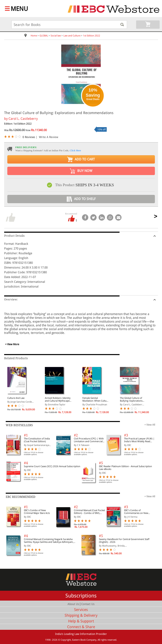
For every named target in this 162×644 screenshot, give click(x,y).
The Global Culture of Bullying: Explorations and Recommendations (132, 399)
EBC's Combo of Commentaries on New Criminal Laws (136, 512)
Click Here (75, 150)
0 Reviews (29, 137)
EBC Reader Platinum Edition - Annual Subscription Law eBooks (125, 468)
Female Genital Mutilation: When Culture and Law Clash (96, 399)
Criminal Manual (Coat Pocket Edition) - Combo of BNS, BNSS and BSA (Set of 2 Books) (89, 512)
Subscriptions (81, 596)
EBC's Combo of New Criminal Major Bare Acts (37, 512)
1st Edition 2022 (92, 36)
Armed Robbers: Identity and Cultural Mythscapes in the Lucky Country (58, 399)
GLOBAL (44, 36)
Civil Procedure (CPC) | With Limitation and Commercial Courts (89, 440)
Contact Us (88, 604)
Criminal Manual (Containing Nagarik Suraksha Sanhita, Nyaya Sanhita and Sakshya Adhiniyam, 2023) (49, 541)
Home (34, 36)
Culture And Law (16, 398)
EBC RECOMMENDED (21, 497)
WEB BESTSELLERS (19, 425)
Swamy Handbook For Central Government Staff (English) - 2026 (124, 541)
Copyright (66, 640)
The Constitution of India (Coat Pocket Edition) (37, 440)
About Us (73, 604)
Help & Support (81, 621)
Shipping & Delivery (81, 615)
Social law (56, 36)
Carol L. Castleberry (23, 119)
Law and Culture (72, 36)
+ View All (150, 425)
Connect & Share (81, 627)
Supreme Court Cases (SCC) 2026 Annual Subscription (52, 466)
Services (81, 610)
